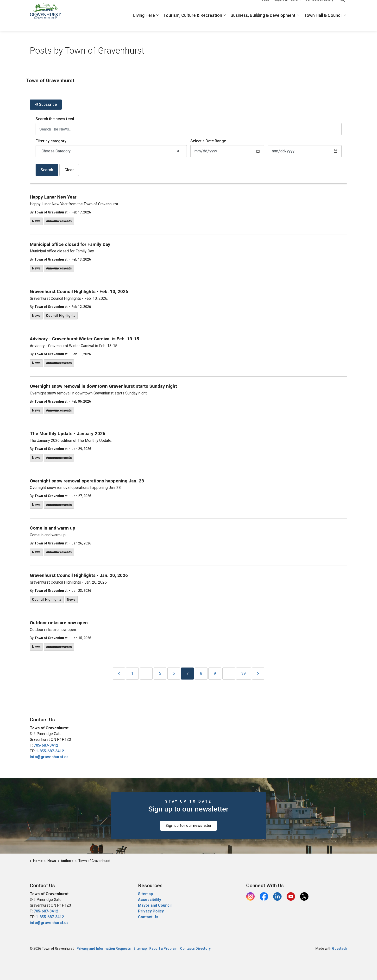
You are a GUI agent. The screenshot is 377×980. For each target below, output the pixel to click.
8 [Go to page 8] (201, 673)
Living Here (144, 23)
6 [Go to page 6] (174, 673)
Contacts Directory (319, 8)
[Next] (258, 674)
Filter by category (51, 141)
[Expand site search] (342, 8)
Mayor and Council (155, 905)
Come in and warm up (53, 528)
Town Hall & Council (323, 23)
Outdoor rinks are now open (59, 623)
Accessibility (150, 900)
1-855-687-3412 (50, 751)
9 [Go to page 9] (215, 673)
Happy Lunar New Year (53, 197)
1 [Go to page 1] (132, 673)
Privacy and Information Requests (104, 949)
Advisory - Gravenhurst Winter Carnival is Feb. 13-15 (85, 339)
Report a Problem (287, 8)
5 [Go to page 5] (160, 673)
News (36, 221)
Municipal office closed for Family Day (70, 244)
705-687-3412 (46, 745)
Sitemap (145, 894)
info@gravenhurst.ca (49, 757)
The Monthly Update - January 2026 (68, 434)
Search (47, 170)
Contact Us (148, 917)
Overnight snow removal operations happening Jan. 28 (87, 481)
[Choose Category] (111, 151)
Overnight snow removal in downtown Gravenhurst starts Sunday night (103, 386)
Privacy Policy (151, 911)
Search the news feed (55, 119)
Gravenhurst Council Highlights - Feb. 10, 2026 (79, 292)
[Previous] (119, 674)
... (146, 674)
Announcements (59, 221)
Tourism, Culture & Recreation (193, 23)
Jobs (265, 8)
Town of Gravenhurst (51, 212)
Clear (69, 170)
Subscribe (46, 105)
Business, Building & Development (263, 23)
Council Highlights (61, 316)
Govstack (340, 949)
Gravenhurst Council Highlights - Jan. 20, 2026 (79, 575)
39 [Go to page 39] (244, 673)
